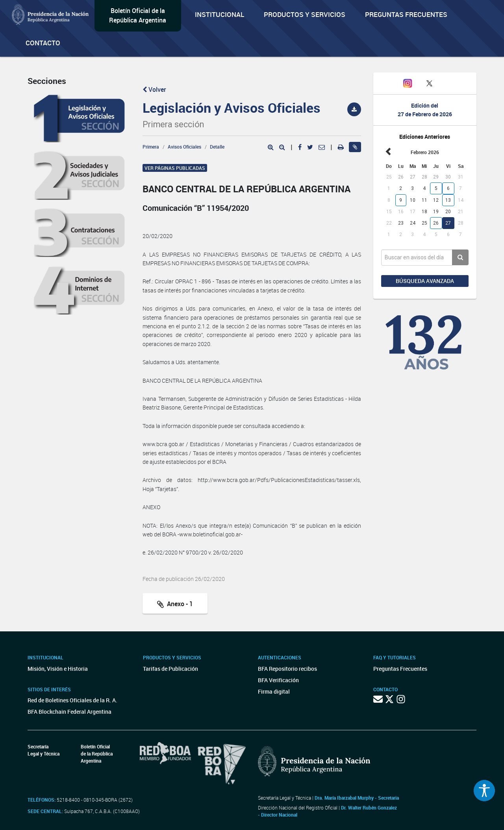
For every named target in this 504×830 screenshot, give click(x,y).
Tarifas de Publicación (170, 669)
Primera (151, 147)
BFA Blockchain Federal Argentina (69, 712)
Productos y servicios (305, 14)
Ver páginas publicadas (175, 168)
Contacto (43, 43)
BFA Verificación (278, 680)
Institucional (220, 14)
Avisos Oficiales (184, 147)
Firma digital (274, 691)
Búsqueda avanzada (425, 281)
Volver (154, 89)
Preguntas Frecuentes (406, 14)
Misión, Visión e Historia (58, 669)
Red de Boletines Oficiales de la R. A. (72, 700)
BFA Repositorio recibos (287, 669)
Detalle (217, 147)
